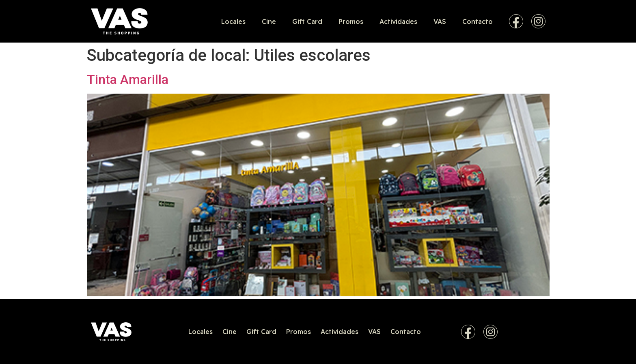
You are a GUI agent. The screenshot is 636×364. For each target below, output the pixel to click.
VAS (440, 21)
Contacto (478, 21)
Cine (269, 21)
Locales (233, 21)
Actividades (398, 21)
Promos (351, 21)
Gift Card (307, 21)
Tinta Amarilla (128, 79)
